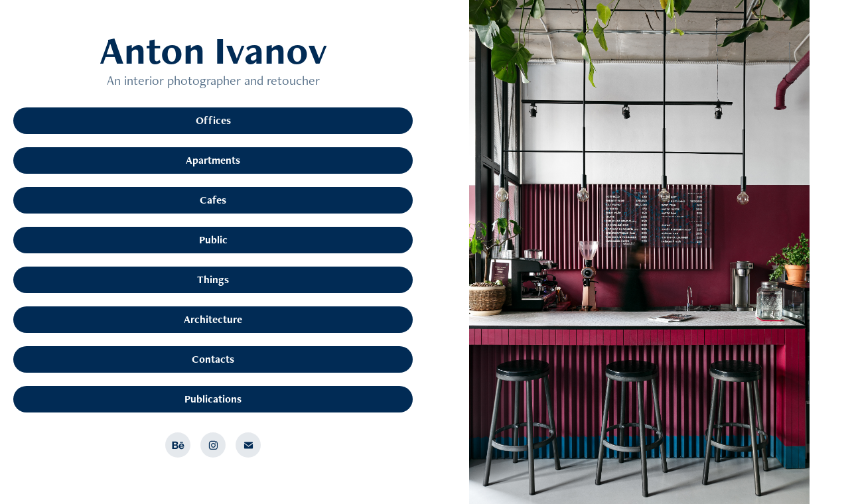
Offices (213, 120)
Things (213, 280)
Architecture (213, 319)
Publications (213, 399)
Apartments (213, 160)
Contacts (213, 359)
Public (213, 240)
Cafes (213, 200)
